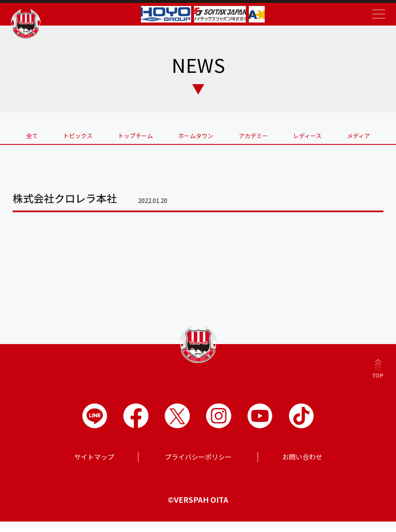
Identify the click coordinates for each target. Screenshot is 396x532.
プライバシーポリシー (198, 467)
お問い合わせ (302, 467)
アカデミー (255, 140)
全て (18, 140)
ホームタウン (194, 140)
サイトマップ (94, 467)
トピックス (69, 140)
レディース (313, 140)
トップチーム (130, 140)
